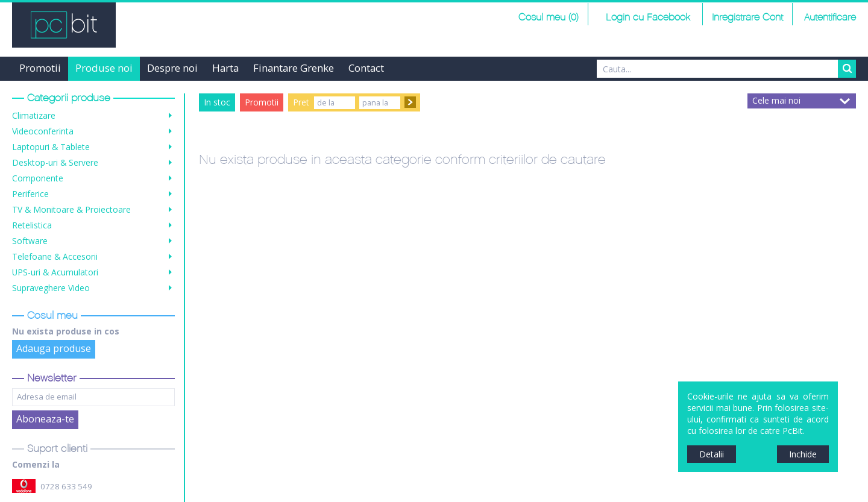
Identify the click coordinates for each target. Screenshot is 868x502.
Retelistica (32, 225)
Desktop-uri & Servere (55, 162)
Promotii (40, 68)
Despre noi (172, 68)
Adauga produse (54, 348)
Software (30, 241)
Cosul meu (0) (549, 18)
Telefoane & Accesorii (55, 256)
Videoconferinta (43, 131)
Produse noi (104, 68)
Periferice (30, 194)
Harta (225, 68)
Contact (366, 68)
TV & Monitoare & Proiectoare (71, 209)
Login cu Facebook (646, 18)
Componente (38, 178)
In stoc (217, 102)
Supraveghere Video (51, 288)
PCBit (64, 25)
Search (847, 69)
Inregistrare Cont (747, 18)
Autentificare (830, 18)
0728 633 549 (66, 486)
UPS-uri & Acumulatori (55, 272)
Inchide (803, 454)
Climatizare (34, 115)
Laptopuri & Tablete (51, 147)
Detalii (712, 454)
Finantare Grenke (294, 68)
